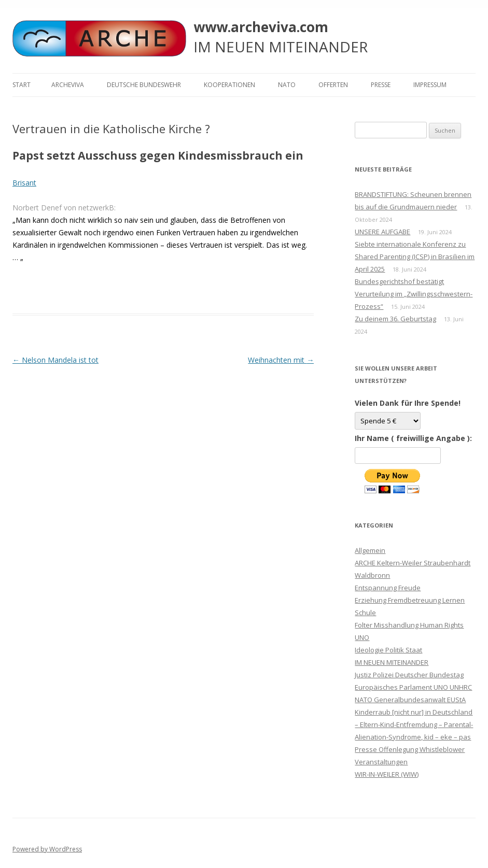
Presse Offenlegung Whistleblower (410, 749)
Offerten (333, 85)
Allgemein (370, 550)
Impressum (430, 85)
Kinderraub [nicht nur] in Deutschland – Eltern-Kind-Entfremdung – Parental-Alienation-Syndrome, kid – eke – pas (414, 724)
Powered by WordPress (47, 849)
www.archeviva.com (261, 27)
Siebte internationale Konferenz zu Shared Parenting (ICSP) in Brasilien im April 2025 (415, 257)
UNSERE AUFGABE (382, 232)
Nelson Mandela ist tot (55, 360)
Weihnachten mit (281, 360)
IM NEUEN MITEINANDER (392, 662)
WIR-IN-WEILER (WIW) (387, 774)
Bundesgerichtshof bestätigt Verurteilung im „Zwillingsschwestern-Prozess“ (414, 294)
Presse (381, 85)
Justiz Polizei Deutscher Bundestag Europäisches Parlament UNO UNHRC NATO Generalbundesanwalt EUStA (413, 687)
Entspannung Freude (388, 588)
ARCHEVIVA (68, 85)
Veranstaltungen (381, 762)
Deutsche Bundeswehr (144, 85)
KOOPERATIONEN (229, 85)
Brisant (24, 183)
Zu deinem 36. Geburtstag (395, 319)
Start (22, 85)
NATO (287, 85)
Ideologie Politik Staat (388, 650)
